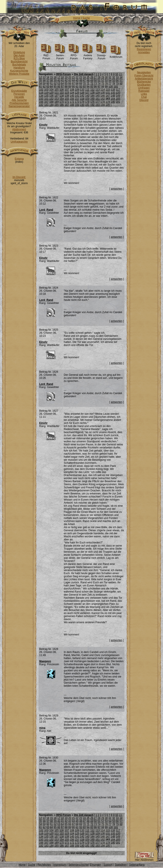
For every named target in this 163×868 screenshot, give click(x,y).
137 (57, 96)
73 (95, 83)
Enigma (19, 159)
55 (114, 80)
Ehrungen (96, 865)
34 (121, 77)
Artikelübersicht (144, 79)
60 (48, 83)
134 (41, 96)
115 (108, 90)
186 (62, 105)
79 (117, 83)
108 (72, 90)
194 (103, 105)
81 (40, 86)
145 (97, 96)
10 (117, 74)
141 (77, 96)
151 (46, 99)
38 (51, 80)
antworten (117, 189)
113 (97, 90)
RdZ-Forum (46, 56)
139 (67, 96)
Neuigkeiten (144, 72)
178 (103, 102)
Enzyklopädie (19, 91)
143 (87, 96)
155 (67, 99)
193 (97, 105)
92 (81, 86)
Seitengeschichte (78, 865)
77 (110, 83)
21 (73, 77)
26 (92, 77)
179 (108, 102)
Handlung (19, 68)
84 (51, 86)
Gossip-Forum (102, 56)
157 (77, 99)
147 (108, 96)
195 (108, 105)
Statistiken (121, 865)
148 (113, 96)
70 (84, 83)
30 (106, 77)
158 (82, 99)
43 (70, 80)
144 (92, 96)
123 (67, 93)
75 (103, 83)
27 (95, 77)
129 (97, 93)
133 (118, 93)
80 (121, 83)
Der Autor (19, 55)
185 (57, 105)
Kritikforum (116, 56)
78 (114, 83)
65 (66, 83)
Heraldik (19, 97)
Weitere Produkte (19, 74)
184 (51, 105)
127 (87, 93)
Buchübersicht (19, 62)
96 (95, 86)
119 (46, 93)
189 (77, 105)
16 (55, 77)
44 (73, 80)
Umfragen (144, 88)
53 (106, 80)
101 (116, 86)
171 (67, 102)
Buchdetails (19, 65)
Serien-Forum (60, 56)
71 (88, 83)
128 (92, 93)
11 (120, 74)
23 (81, 77)
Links (144, 94)
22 (77, 77)
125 (77, 93)
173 (77, 102)
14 (48, 77)
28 (99, 77)
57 (121, 80)
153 (57, 99)
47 (84, 80)
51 (99, 80)
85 (55, 86)
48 (88, 80)
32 (114, 77)
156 (72, 99)
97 (99, 86)
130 (103, 93)
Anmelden (144, 52)
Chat (144, 97)
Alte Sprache (19, 100)
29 (103, 77)
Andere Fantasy (88, 56)
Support (108, 865)
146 (103, 96)
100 (111, 86)
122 (62, 93)
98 (103, 86)
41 (62, 80)
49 (92, 80)
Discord (144, 100)
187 (67, 105)
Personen (19, 94)
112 (92, 90)
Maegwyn (45, 661)
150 (41, 99)
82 (44, 86)
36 (44, 80)
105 (57, 90)
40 (59, 80)
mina (42, 728)
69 (81, 83)
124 (72, 93)
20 (70, 77)
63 (59, 83)
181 (118, 102)
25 (88, 77)
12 (40, 77)
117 (118, 90)
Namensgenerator (19, 106)
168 (51, 102)
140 (72, 96)
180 (113, 102)
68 (77, 83)
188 (72, 105)
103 (46, 90)
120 (51, 93)
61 (51, 83)
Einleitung (19, 52)
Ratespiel (144, 91)
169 (57, 102)
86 (59, 86)
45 (77, 80)
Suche (86, 18)
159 (87, 99)
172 (72, 102)
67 (73, 83)
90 (73, 86)
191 (87, 105)
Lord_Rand (46, 210)
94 (88, 86)
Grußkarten (144, 85)
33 (117, 77)
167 (46, 102)
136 (51, 96)
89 (70, 86)
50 (95, 80)
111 (87, 90)
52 (103, 80)
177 (97, 102)
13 (44, 77)
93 (84, 86)
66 (70, 83)
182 (41, 105)
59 (44, 83)
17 (59, 77)
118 (41, 93)
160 (92, 99)
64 (62, 83)
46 (81, 80)
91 (77, 86)
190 (82, 105)
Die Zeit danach (84, 74)
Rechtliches (44, 865)
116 (113, 90)
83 (48, 86)
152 (51, 99)
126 (82, 93)
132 (113, 93)
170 (62, 102)
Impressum (60, 865)
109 (77, 90)
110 (82, 90)
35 (40, 80)
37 (48, 80)
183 (46, 105)
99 (106, 86)
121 (57, 93)
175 (87, 102)
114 (103, 90)
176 (92, 102)
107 (67, 90)
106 (62, 90)
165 (118, 99)
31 (110, 77)
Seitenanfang (137, 865)
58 (40, 83)
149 (118, 96)
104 (51, 90)
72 (92, 83)
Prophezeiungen (19, 103)
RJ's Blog (19, 58)
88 (66, 86)
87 (62, 86)
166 (41, 102)
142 (82, 96)
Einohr (43, 125)
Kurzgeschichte (19, 71)
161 (97, 99)
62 (55, 83)
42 (66, 80)
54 (110, 80)
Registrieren (144, 49)
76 (106, 83)
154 (62, 99)
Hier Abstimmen (144, 859)
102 (41, 90)
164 (113, 99)
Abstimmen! (19, 129)
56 (117, 80)
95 (92, 86)
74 (99, 83)
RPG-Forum (74, 56)
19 (66, 77)
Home (77, 18)
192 (92, 105)
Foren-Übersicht (144, 76)
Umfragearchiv (19, 142)
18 (62, 77)
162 (103, 99)
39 (55, 80)
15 (51, 77)
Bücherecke (144, 82)
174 (82, 102)
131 (108, 93)
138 (62, 96)
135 (46, 96)
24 (84, 77)
